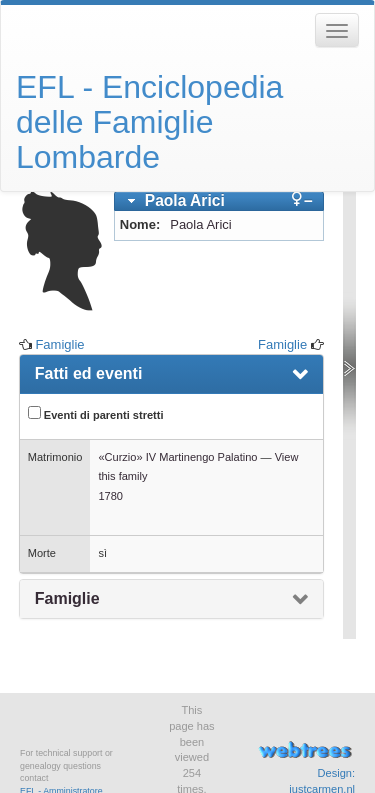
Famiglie (59, 344)
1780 (110, 496)
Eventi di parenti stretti (96, 413)
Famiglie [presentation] (67, 598)
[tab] (219, 201)
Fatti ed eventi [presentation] (89, 373)
